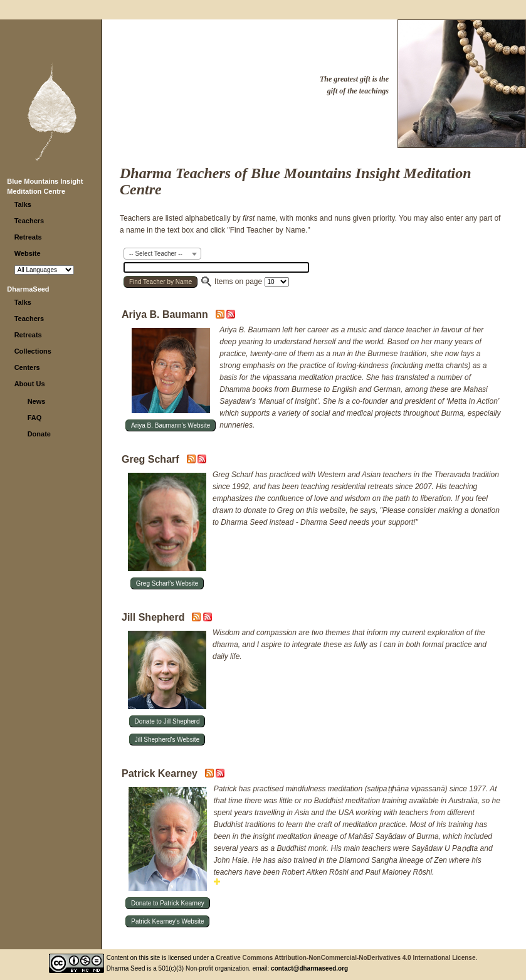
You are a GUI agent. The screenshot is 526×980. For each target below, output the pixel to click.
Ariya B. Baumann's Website (171, 425)
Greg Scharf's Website (167, 583)
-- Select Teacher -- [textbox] (156, 254)
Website (28, 253)
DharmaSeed (28, 289)
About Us (30, 384)
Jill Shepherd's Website (167, 740)
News (37, 401)
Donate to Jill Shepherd (167, 721)
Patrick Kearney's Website (167, 921)
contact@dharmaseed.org (309, 968)
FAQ (35, 418)
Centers (27, 367)
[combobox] (162, 254)
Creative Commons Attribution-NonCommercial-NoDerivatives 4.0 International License (345, 958)
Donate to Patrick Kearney (168, 903)
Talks (23, 204)
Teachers (29, 221)
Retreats (28, 237)
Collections (33, 351)
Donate (39, 434)
